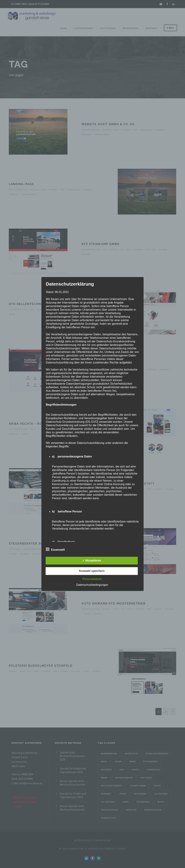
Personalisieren (92, 579)
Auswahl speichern (92, 571)
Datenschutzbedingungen (92, 585)
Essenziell (55, 549)
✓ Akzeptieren (92, 561)
